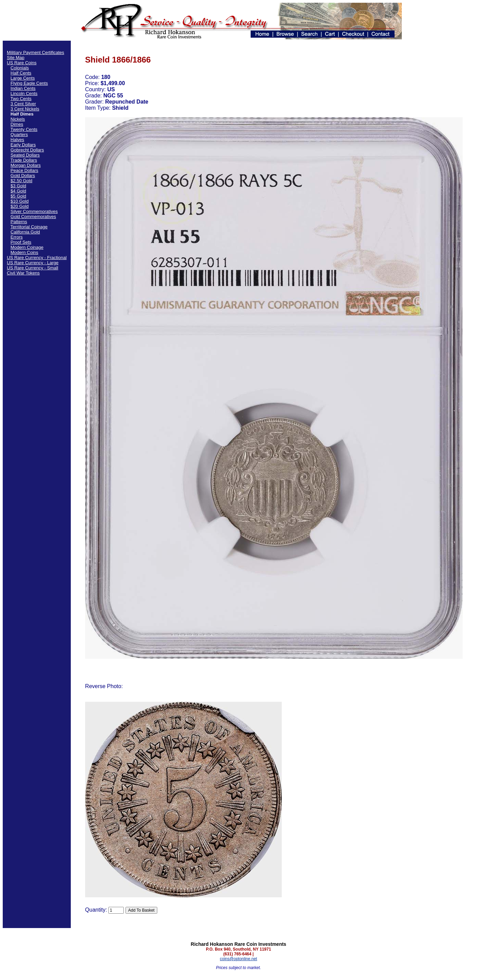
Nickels (18, 119)
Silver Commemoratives (34, 211)
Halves (17, 140)
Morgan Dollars (26, 165)
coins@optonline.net (238, 959)
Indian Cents (23, 88)
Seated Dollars (25, 155)
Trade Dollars (24, 160)
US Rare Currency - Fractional (37, 258)
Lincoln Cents (24, 93)
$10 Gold (20, 201)
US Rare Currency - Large (33, 263)
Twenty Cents (24, 129)
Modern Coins (24, 252)
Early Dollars (23, 145)
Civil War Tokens (23, 273)
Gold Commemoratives (33, 217)
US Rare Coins (22, 63)
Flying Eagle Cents (29, 83)
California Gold (25, 232)
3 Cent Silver (23, 104)
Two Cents (21, 99)
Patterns (19, 222)
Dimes (17, 124)
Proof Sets (21, 242)
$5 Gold (18, 196)
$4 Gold (18, 191)
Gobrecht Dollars (27, 150)
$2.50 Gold (22, 181)
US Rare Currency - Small (32, 268)
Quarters (19, 135)
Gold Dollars (23, 176)
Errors (17, 237)
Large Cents (23, 78)
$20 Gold (20, 206)
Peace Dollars (24, 170)
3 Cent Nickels (25, 109)
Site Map (16, 58)
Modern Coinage (27, 247)
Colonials (20, 68)
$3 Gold (18, 186)
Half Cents (21, 73)
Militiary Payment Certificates (36, 52)
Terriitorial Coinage (29, 227)
